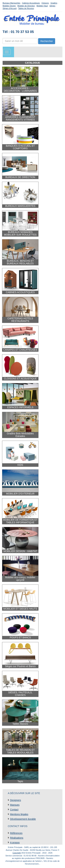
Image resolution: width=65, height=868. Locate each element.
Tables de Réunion (26, 8)
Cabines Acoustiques (31, 3)
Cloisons (45, 3)
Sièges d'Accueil (10, 8)
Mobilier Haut (42, 6)
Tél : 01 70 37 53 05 (18, 32)
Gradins (54, 3)
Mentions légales (19, 814)
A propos (15, 843)
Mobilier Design (9, 6)
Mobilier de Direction (26, 6)
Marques (15, 805)
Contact (14, 810)
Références (16, 833)
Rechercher (47, 41)
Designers (16, 800)
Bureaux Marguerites (11, 3)
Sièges (52, 6)
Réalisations (17, 838)
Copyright (17, 853)
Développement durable (23, 819)
